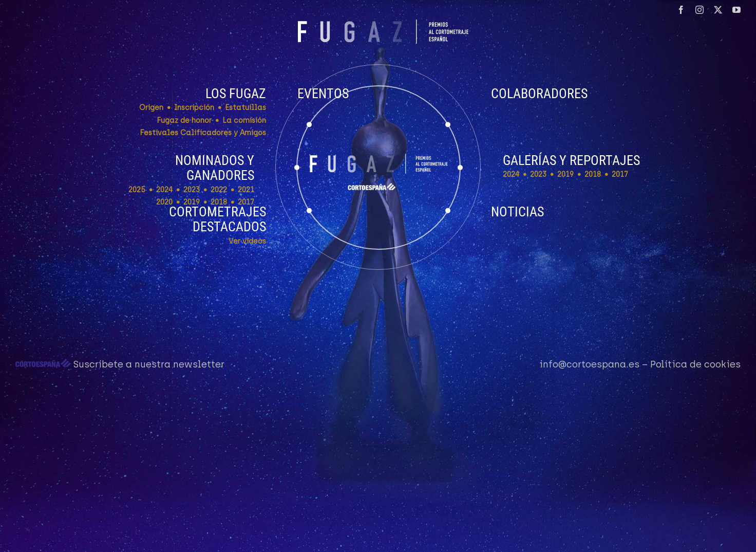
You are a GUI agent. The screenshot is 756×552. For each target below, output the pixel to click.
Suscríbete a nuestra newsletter (149, 364)
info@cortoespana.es (589, 364)
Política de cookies (695, 364)
